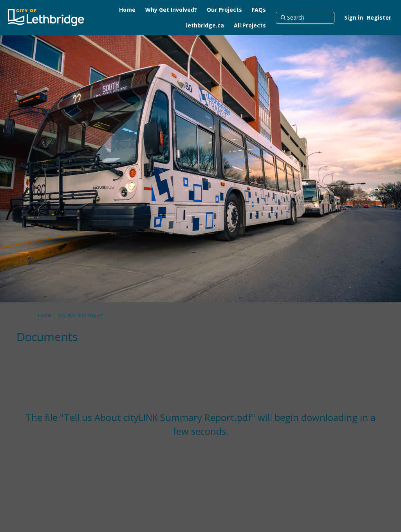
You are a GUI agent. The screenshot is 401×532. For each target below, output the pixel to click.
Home (45, 315)
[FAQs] (259, 10)
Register (379, 17)
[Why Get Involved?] (171, 10)
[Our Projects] (224, 10)
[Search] (305, 18)
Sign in (354, 17)
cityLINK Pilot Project (80, 315)
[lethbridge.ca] (205, 25)
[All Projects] (250, 25)
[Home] (127, 10)
